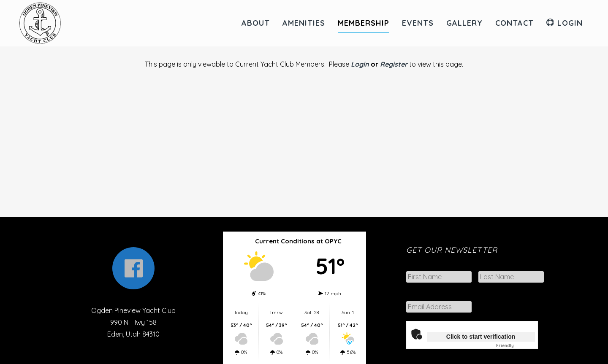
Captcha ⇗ (516, 346)
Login (360, 64)
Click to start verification (481, 337)
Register (394, 64)
